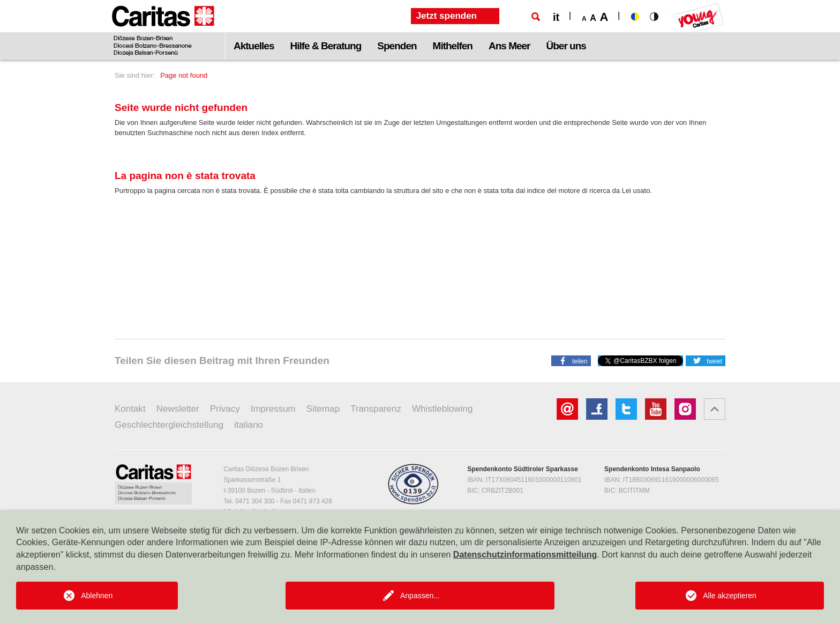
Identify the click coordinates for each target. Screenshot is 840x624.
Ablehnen (97, 596)
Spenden (397, 46)
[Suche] (536, 17)
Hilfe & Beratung (325, 46)
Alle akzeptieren (730, 596)
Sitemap (323, 409)
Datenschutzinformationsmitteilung (525, 555)
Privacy (225, 409)
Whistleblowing (442, 409)
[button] (571, 360)
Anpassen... (420, 596)
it (556, 17)
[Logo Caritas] (163, 30)
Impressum (273, 409)
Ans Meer (509, 46)
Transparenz (376, 409)
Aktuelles (254, 46)
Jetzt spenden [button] (447, 16)
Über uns (566, 46)
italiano (249, 425)
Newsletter (178, 409)
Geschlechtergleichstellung (169, 425)
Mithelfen (453, 46)
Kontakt (130, 409)
